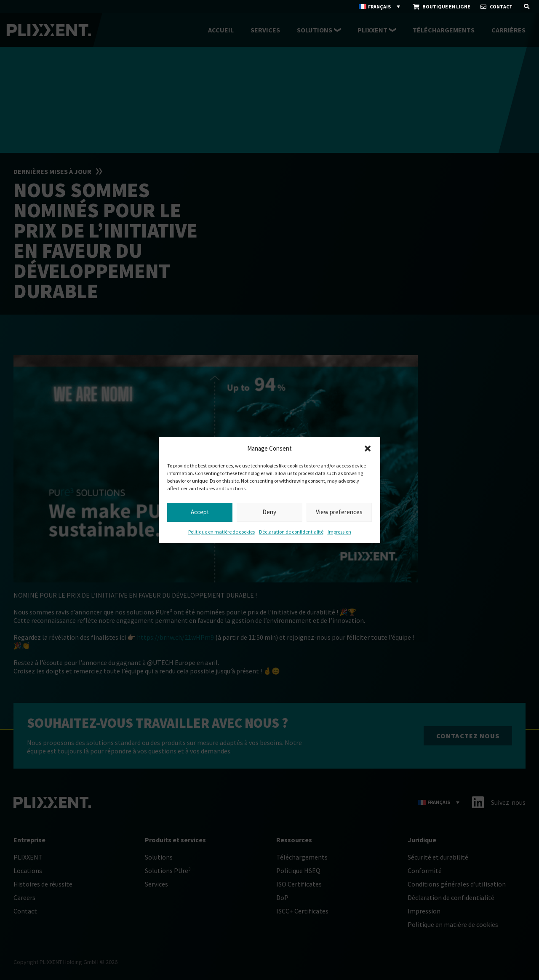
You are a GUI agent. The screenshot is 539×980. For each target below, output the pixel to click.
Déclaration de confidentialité (291, 532)
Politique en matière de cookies (221, 532)
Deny (269, 512)
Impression (339, 532)
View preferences (339, 512)
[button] (368, 449)
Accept (200, 512)
